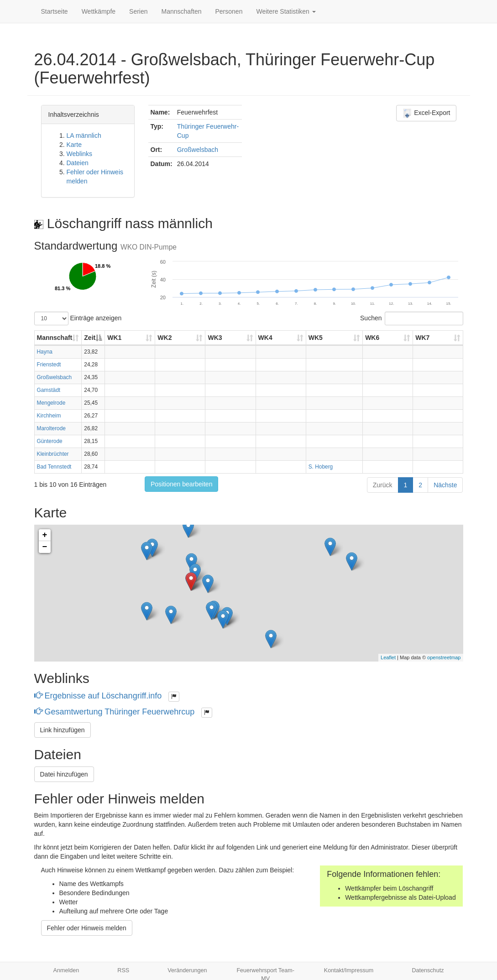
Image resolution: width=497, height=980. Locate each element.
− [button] (45, 547)
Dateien (78, 163)
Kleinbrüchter (53, 454)
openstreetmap (444, 657)
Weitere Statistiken (286, 11)
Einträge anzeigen (78, 318)
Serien (138, 11)
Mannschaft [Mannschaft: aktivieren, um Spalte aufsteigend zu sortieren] (55, 338)
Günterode (50, 441)
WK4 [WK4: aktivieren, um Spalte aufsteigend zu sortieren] (265, 338)
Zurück (383, 485)
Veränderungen (187, 970)
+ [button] (45, 535)
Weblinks (80, 154)
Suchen (411, 318)
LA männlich (84, 136)
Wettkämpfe (99, 11)
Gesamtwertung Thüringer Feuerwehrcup (116, 712)
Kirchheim (49, 416)
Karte (74, 145)
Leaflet (388, 657)
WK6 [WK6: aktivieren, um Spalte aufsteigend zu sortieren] (372, 338)
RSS (123, 970)
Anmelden (66, 970)
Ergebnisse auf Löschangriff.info (99, 696)
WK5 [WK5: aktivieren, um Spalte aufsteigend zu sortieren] (316, 338)
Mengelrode (51, 403)
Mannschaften (182, 11)
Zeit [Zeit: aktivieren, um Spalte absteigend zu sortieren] (90, 338)
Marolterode (51, 428)
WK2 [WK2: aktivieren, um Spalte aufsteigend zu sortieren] (165, 338)
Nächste (445, 485)
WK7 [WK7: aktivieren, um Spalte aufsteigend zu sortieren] (422, 338)
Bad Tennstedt (54, 467)
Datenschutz (428, 970)
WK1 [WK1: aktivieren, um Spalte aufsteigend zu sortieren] (114, 338)
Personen (229, 11)
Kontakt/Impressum (349, 970)
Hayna (45, 352)
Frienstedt (49, 365)
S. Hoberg (321, 467)
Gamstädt (49, 390)
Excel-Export (426, 113)
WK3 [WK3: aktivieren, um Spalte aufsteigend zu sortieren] (215, 338)
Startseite (55, 11)
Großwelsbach (198, 150)
